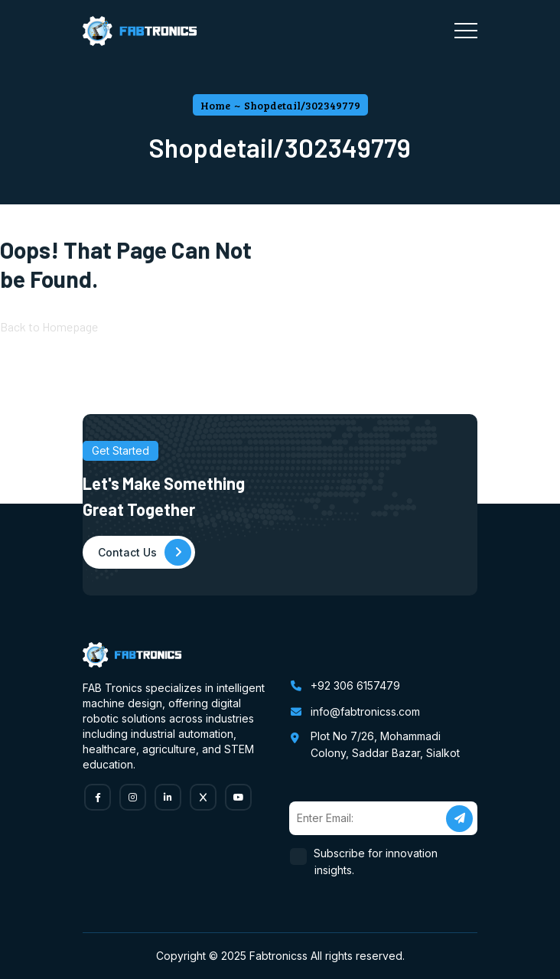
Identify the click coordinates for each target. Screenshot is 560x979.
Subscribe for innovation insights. (376, 862)
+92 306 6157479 (355, 685)
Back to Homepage (49, 326)
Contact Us (145, 552)
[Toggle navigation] (466, 31)
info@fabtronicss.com (365, 711)
